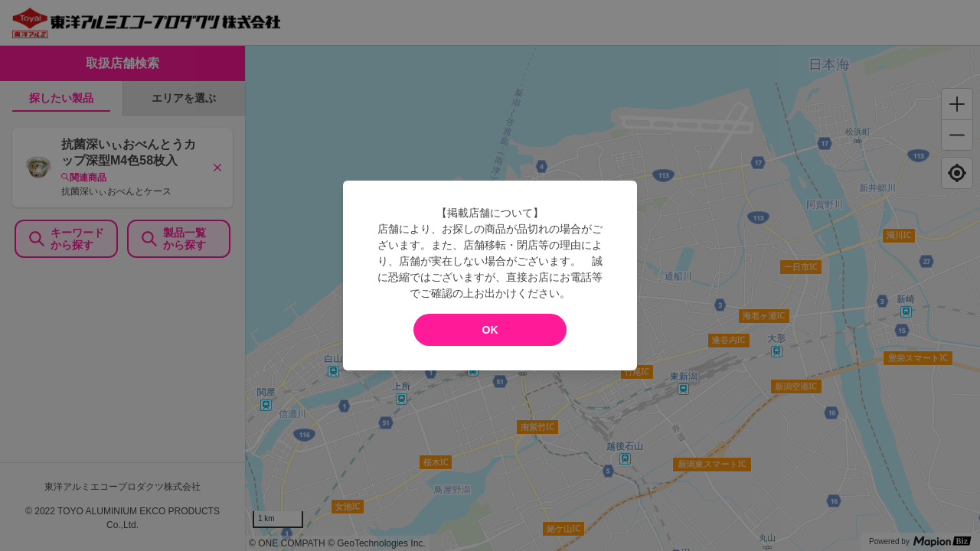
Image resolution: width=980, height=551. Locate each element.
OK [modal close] (490, 330)
